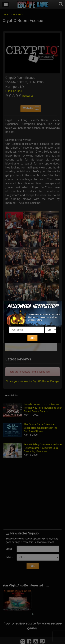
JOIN (33, 338)
